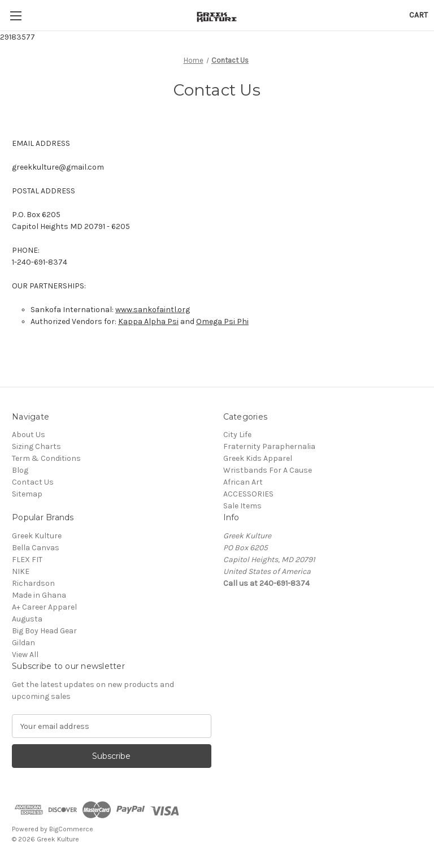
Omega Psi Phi (222, 321)
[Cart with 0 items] (418, 15)
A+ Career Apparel (44, 607)
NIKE (21, 571)
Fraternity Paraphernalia (269, 446)
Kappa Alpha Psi (148, 321)
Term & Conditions (46, 458)
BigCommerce (71, 829)
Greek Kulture (37, 536)
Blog (20, 470)
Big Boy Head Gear (44, 631)
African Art (243, 482)
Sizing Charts (36, 446)
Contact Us (33, 482)
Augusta (27, 619)
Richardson (33, 583)
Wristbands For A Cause (268, 470)
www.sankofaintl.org (153, 310)
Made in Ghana (39, 595)
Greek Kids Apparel (258, 458)
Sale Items (242, 506)
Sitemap (27, 494)
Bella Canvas (36, 548)
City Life (237, 435)
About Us (29, 435)
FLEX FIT (27, 560)
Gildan (23, 643)
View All (25, 655)
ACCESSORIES (248, 494)
